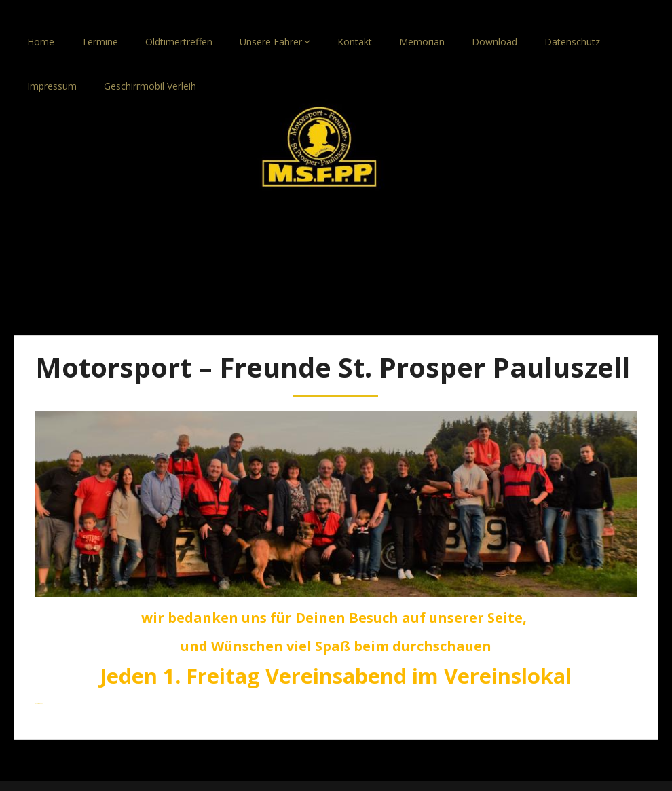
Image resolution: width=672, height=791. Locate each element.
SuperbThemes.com (398, 776)
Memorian (422, 22)
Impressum (52, 66)
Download (494, 22)
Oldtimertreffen (179, 22)
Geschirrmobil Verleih (150, 66)
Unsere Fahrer (271, 22)
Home (41, 22)
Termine (100, 22)
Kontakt (355, 22)
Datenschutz (572, 22)
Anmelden (39, 684)
